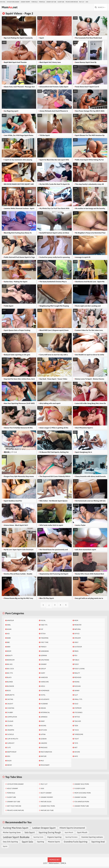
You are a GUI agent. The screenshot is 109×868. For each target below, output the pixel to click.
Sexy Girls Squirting (10, 843)
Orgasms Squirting (54, 838)
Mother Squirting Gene (12, 834)
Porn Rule (34, 2)
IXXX (87, 2)
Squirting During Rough (50, 834)
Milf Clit (82, 2)
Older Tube (61, 2)
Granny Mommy (25, 2)
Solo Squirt (30, 834)
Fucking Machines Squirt (16, 829)
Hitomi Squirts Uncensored (72, 829)
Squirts (5, 848)
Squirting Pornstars (71, 839)
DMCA (63, 865)
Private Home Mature (72, 2)
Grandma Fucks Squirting (76, 843)
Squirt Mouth (69, 834)
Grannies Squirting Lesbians (92, 838)
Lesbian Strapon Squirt (44, 829)
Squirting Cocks (38, 839)
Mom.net (12, 8)
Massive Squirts (54, 843)
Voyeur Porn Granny (13, 2)
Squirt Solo (27, 843)
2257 (45, 865)
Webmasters (54, 865)
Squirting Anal (98, 843)
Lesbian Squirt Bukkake (16, 839)
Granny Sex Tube (51, 2)
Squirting (40, 843)
